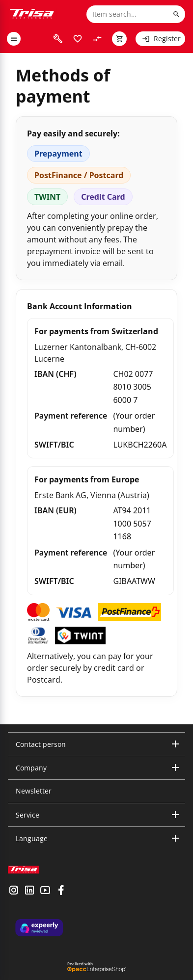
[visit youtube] (45, 891)
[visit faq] (58, 39)
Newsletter (34, 791)
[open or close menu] (14, 39)
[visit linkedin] (29, 891)
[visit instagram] (14, 891)
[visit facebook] (61, 891)
